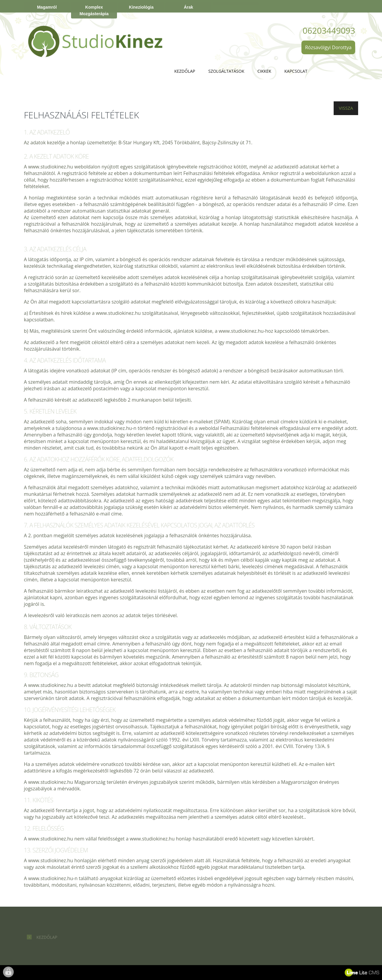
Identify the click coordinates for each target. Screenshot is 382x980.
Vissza (346, 108)
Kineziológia (141, 7)
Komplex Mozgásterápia (94, 10)
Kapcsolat (296, 71)
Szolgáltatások (226, 71)
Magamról (47, 7)
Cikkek (264, 71)
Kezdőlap (185, 71)
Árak (188, 7)
